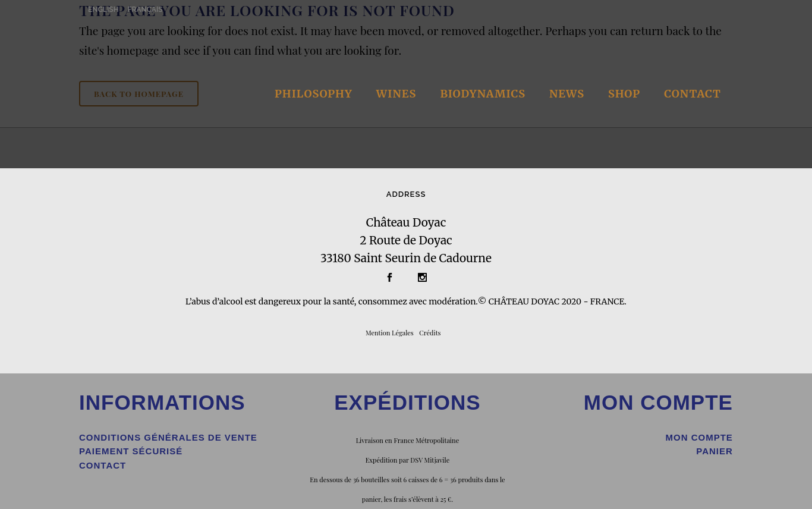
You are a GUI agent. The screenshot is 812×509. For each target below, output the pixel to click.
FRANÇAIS (145, 10)
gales (406, 333)
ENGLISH (103, 10)
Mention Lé (382, 333)
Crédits (430, 333)
